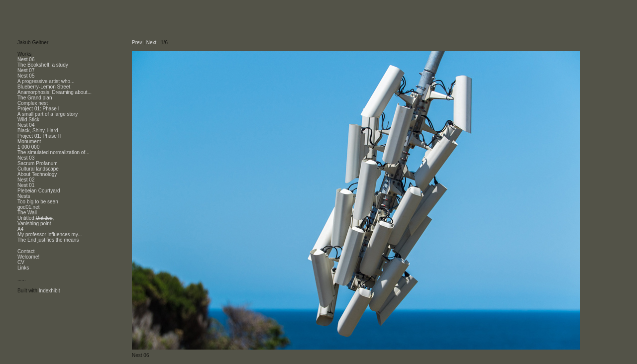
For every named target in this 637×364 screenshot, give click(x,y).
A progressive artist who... (46, 81)
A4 (20, 229)
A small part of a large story (48, 114)
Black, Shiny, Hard (38, 131)
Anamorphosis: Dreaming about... (54, 92)
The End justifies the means (48, 240)
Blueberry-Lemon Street (44, 87)
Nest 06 (26, 59)
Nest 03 (26, 158)
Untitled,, (36, 218)
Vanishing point (34, 224)
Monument (29, 141)
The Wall (27, 213)
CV (21, 262)
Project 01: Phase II (39, 136)
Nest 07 (26, 70)
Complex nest (33, 103)
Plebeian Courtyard (39, 191)
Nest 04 (26, 125)
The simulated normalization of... (53, 152)
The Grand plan (35, 98)
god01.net (29, 207)
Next (152, 43)
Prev (137, 43)
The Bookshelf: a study (43, 65)
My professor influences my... (50, 234)
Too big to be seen (38, 202)
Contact (26, 251)
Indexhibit (50, 291)
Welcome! (28, 257)
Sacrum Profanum (38, 163)
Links (23, 268)
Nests (24, 196)
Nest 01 (26, 185)
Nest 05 (26, 76)
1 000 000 (29, 147)
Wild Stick (28, 120)
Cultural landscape (38, 169)
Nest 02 (26, 180)
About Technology (37, 174)
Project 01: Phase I (39, 109)
